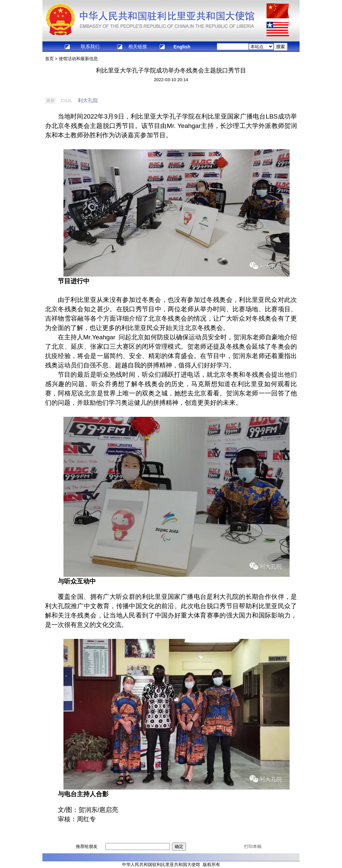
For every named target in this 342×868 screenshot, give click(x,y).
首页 (49, 59)
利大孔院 (88, 100)
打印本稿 (253, 846)
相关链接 (138, 46)
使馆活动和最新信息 (78, 59)
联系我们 (90, 46)
